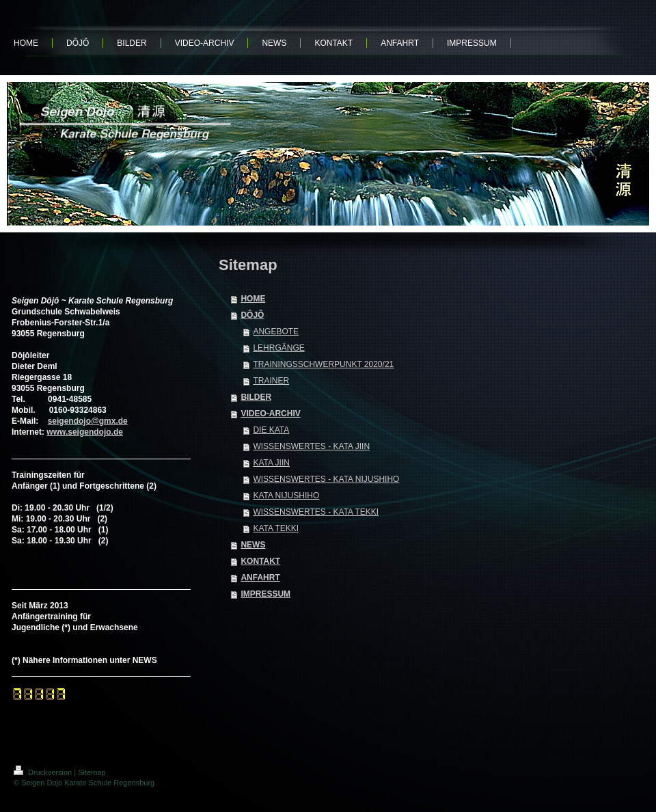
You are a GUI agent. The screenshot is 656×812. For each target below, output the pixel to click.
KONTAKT (260, 561)
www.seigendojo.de (85, 432)
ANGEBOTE (276, 331)
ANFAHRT (260, 578)
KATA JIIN (271, 463)
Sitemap (92, 772)
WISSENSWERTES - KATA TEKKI (316, 512)
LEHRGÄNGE (278, 348)
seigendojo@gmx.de (88, 421)
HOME (253, 299)
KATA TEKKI (276, 528)
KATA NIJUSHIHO (286, 496)
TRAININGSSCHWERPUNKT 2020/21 (323, 364)
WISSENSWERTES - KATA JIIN (311, 446)
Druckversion (44, 772)
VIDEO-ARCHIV (270, 414)
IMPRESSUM (265, 594)
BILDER (256, 397)
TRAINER (271, 381)
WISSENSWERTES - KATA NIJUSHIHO (326, 479)
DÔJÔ (252, 315)
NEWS (253, 545)
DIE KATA (271, 430)
